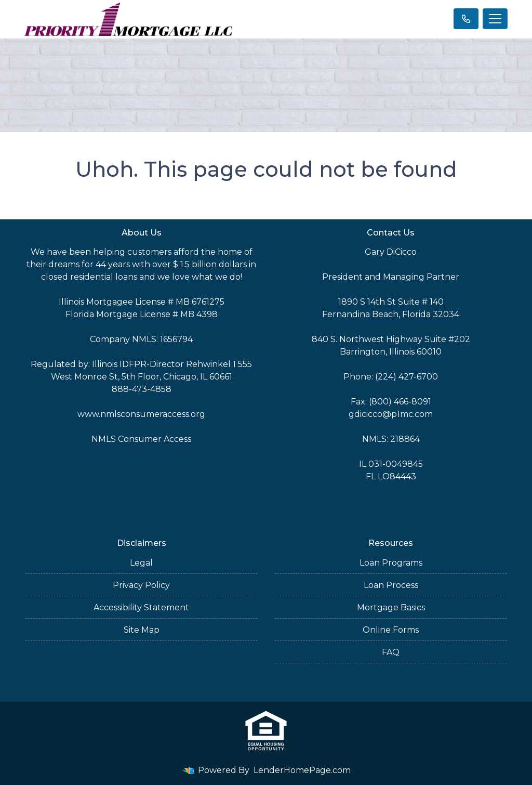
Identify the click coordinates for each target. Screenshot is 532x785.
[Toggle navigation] (495, 19)
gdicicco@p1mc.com (391, 414)
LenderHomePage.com (302, 770)
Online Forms (391, 630)
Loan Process (391, 585)
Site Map (142, 630)
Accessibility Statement (141, 607)
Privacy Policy (141, 585)
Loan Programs (391, 563)
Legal (141, 563)
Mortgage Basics (391, 607)
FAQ (391, 652)
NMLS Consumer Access (141, 439)
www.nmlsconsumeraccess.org (141, 414)
